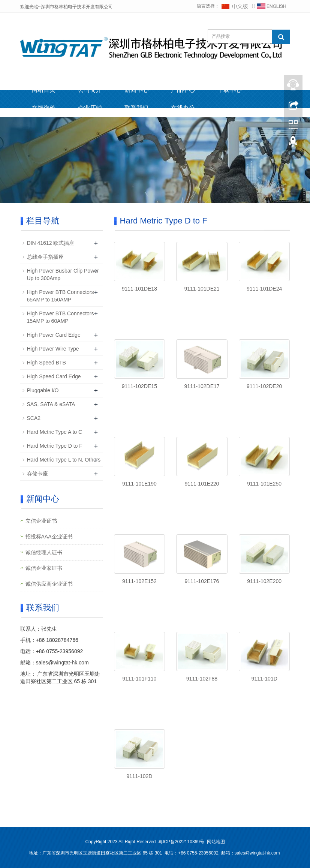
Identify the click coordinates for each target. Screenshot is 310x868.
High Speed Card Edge (54, 376)
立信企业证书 (41, 521)
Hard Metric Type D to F (55, 446)
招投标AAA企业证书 (49, 537)
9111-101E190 (139, 484)
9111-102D (139, 776)
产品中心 (183, 90)
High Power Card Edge (54, 335)
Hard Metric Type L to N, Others (64, 460)
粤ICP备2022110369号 (181, 842)
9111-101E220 (202, 484)
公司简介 (90, 90)
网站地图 (216, 842)
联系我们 (136, 108)
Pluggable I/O (43, 390)
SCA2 (34, 418)
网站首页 (43, 90)
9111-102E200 (264, 581)
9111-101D (264, 679)
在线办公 (183, 108)
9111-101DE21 (202, 289)
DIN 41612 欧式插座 (51, 243)
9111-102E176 (202, 581)
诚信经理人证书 (44, 552)
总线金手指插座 (45, 257)
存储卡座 (37, 474)
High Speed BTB (46, 363)
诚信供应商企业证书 (49, 584)
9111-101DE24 (264, 289)
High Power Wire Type (53, 349)
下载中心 (229, 90)
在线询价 (43, 108)
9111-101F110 (139, 679)
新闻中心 (136, 90)
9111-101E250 (264, 484)
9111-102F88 (202, 679)
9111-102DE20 (264, 386)
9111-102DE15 (139, 386)
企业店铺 (90, 108)
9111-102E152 (139, 581)
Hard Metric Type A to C (55, 432)
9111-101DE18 (139, 289)
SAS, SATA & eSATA (51, 404)
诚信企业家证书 (44, 568)
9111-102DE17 (202, 386)
